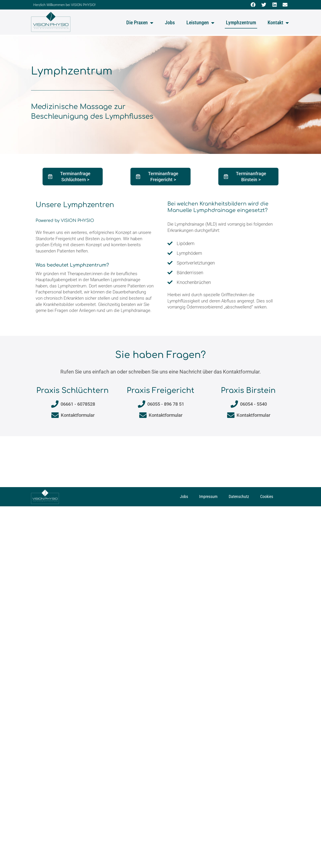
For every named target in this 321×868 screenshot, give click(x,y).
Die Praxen (140, 23)
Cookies (267, 496)
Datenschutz (239, 496)
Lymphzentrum (241, 23)
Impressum (208, 496)
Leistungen (200, 23)
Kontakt (278, 23)
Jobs (170, 23)
